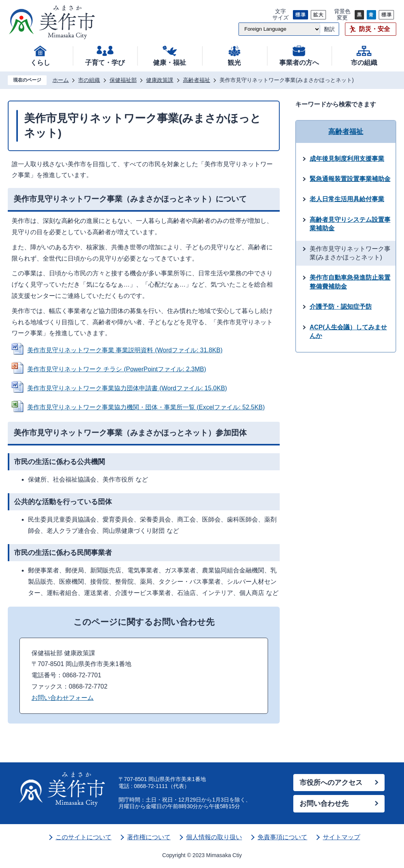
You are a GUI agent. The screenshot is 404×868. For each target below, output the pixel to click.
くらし (40, 63)
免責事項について (282, 837)
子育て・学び (105, 63)
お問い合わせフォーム (63, 698)
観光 (234, 63)
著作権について (149, 837)
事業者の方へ (299, 63)
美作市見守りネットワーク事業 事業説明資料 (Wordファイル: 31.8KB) (125, 350)
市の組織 (364, 63)
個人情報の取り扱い (214, 837)
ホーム (61, 80)
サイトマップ (341, 837)
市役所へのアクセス (331, 783)
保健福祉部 (123, 80)
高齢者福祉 (197, 80)
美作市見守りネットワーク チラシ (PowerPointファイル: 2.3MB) (117, 369)
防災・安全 (374, 29)
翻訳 (329, 29)
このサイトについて (84, 837)
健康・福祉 (170, 63)
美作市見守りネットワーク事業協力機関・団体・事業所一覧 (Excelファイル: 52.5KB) (146, 407)
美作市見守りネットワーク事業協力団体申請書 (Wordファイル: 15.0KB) (127, 388)
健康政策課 (160, 80)
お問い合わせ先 (324, 804)
